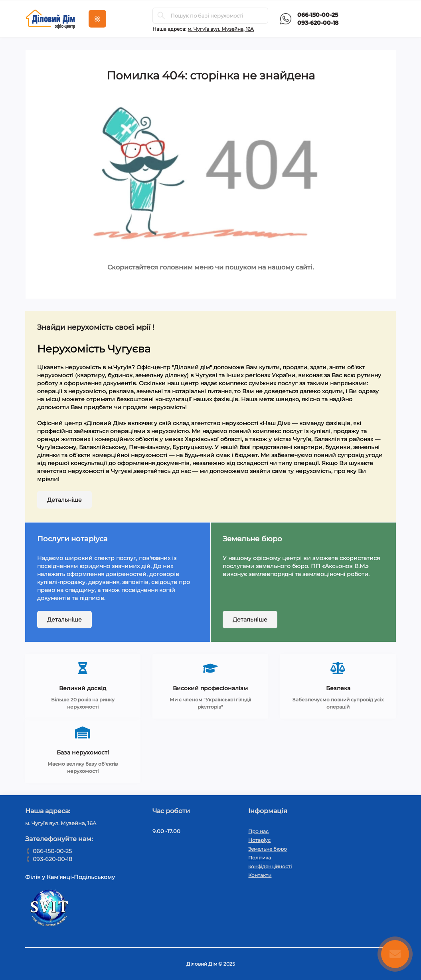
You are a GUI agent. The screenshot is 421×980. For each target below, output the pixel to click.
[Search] (161, 16)
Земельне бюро (268, 849)
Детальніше (64, 500)
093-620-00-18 (318, 23)
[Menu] (97, 19)
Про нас (258, 831)
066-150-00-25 (318, 15)
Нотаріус (259, 840)
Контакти (260, 875)
